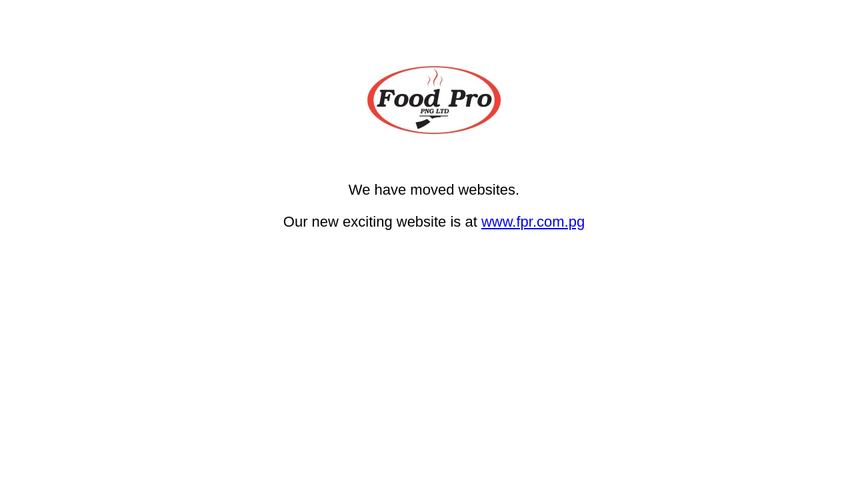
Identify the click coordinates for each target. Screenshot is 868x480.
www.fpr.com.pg (533, 222)
